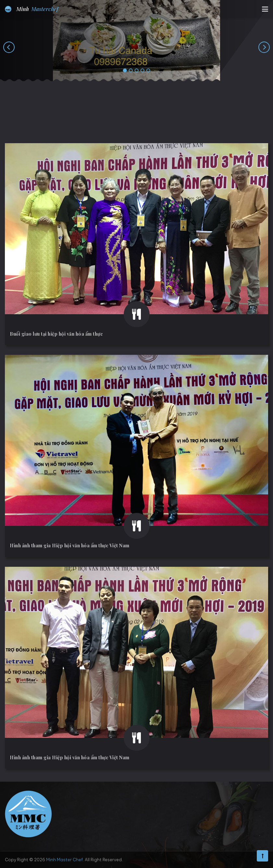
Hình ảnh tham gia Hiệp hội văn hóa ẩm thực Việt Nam (70, 546)
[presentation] (9, 47)
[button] (125, 71)
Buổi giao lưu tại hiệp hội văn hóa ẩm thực (56, 334)
